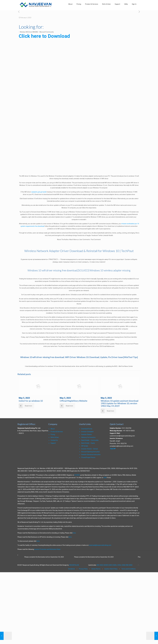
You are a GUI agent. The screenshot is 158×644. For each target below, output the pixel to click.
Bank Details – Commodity (90, 440)
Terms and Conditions (128, 569)
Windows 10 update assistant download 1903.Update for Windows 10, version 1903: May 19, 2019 (120, 403)
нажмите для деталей (39, 192)
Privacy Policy (83, 569)
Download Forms (87, 429)
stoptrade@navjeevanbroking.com (100, 545)
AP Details (85, 446)
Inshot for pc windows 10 (31, 401)
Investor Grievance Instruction (91, 455)
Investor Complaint (87, 432)
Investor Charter (87, 434)
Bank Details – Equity (88, 443)
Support (53, 443)
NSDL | (115, 565)
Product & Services (57, 432)
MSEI (131, 565)
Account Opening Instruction (91, 452)
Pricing (53, 434)
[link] (126, 9)
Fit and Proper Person (88, 457)
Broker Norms (96, 569)
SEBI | (124, 565)
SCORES (77, 475)
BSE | (102, 565)
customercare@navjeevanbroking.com (122, 436)
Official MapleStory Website (74, 401)
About (53, 429)
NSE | (98, 565)
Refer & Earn (55, 437)
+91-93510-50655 (129, 431)
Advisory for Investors (88, 437)
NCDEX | (106, 565)
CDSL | (120, 565)
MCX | (111, 565)
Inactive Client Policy (111, 569)
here (74, 533)
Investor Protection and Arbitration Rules (47, 549)
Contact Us (54, 440)
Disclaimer (72, 569)
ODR (105, 478)
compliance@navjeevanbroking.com (121, 446)
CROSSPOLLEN (74, 565)
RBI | (127, 565)
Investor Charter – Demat (90, 449)
